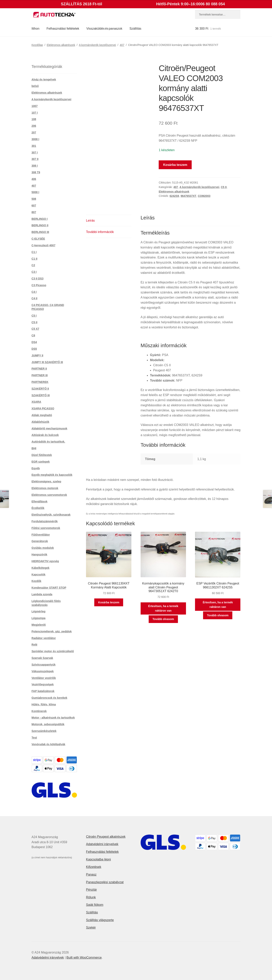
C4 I (34, 292)
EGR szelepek (41, 462)
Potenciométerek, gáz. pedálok (52, 631)
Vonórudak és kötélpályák (49, 744)
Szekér (91, 927)
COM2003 (204, 196)
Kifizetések (94, 867)
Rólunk (91, 897)
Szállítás (135, 29)
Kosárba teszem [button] (109, 602)
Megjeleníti (39, 625)
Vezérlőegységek (43, 684)
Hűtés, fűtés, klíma (44, 704)
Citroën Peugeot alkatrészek (106, 837)
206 (34, 126)
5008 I (35, 192)
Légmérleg (39, 611)
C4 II (35, 298)
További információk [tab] (100, 232)
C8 (33, 335)
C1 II (35, 259)
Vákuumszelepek (43, 671)
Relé (35, 645)
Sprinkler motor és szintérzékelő (53, 651)
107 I (35, 113)
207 (34, 132)
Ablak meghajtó (42, 415)
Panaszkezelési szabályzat (105, 882)
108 (34, 119)
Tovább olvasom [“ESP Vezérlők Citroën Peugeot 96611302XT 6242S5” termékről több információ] (218, 615)
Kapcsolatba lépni (98, 859)
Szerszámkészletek (44, 731)
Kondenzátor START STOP (49, 588)
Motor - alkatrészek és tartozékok (53, 718)
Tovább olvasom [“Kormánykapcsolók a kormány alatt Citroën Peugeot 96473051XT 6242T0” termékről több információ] (163, 619)
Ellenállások (40, 501)
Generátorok (40, 541)
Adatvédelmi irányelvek (102, 844)
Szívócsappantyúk (44, 665)
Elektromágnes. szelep (46, 481)
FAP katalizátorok (43, 691)
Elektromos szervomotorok (49, 495)
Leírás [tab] (90, 221)
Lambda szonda (42, 594)
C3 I (34, 272)
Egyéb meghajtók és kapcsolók (52, 475)
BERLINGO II (40, 225)
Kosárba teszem (175, 165)
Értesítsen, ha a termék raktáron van (163, 608)
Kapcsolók (39, 574)
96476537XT (188, 196)
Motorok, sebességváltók (48, 724)
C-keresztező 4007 (44, 245)
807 (34, 212)
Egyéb (36, 468)
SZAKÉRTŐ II (40, 389)
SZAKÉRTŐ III (41, 395)
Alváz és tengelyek (44, 79)
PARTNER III (40, 375)
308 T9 (36, 172)
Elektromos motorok (45, 488)
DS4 (34, 342)
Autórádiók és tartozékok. (48, 442)
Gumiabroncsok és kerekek (49, 698)
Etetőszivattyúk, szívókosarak (51, 515)
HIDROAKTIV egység (45, 561)
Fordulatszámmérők (45, 521)
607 (34, 205)
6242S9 (174, 196)
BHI (34, 448)
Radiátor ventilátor (44, 638)
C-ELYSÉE (38, 239)
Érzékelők (38, 508)
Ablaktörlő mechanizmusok (49, 428)
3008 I (35, 139)
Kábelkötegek (41, 568)
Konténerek (39, 711)
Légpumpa (39, 618)
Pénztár (91, 890)
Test (34, 738)
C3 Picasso (39, 285)
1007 (35, 106)
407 (122, 45)
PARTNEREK (40, 382)
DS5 (34, 349)
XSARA (36, 402)
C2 (33, 265)
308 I (35, 166)
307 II (35, 159)
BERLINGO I (40, 219)
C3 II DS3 (38, 279)
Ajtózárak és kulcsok (45, 435)
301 (34, 146)
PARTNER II (39, 369)
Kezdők (37, 581)
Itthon (36, 29)
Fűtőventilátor (41, 535)
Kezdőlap (37, 45)
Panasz (91, 875)
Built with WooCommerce (84, 958)
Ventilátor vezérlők (44, 678)
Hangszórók (39, 554)
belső (35, 86)
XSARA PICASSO (43, 408)
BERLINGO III (40, 232)
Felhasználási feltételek (63, 29)
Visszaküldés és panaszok (104, 29)
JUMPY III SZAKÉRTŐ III (47, 362)
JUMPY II (38, 355)
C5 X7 (35, 329)
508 (34, 199)
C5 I (34, 316)
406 (34, 179)
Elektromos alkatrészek (61, 45)
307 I (35, 153)
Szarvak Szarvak (42, 658)
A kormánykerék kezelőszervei (98, 45)
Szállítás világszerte (100, 920)
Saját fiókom (95, 905)
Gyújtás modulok (43, 548)
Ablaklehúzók (40, 422)
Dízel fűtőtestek (42, 455)
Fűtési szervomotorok (46, 528)
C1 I (34, 252)
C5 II (224, 187)
